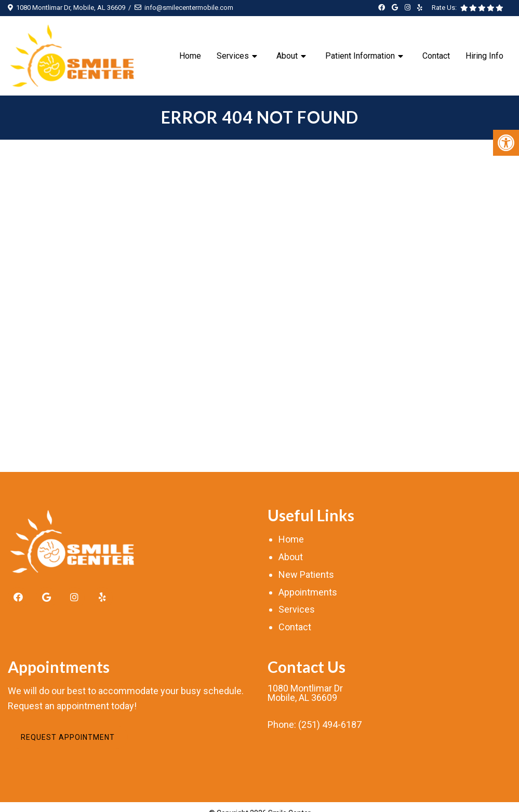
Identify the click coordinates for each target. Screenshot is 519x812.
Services (233, 56)
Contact (436, 56)
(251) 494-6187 (330, 725)
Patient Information (360, 56)
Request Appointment (68, 737)
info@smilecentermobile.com (189, 8)
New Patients (306, 574)
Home (190, 56)
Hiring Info (484, 56)
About (287, 56)
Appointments (308, 592)
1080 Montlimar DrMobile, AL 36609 (305, 693)
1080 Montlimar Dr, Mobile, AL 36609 (71, 8)
